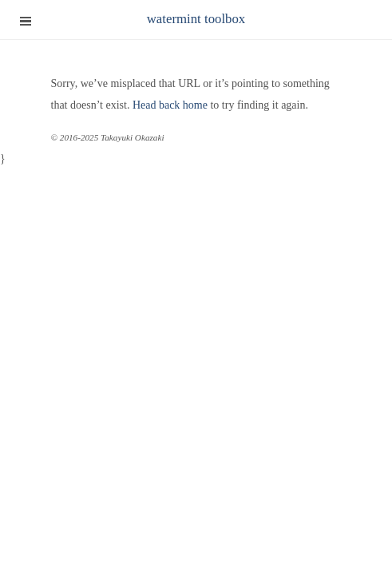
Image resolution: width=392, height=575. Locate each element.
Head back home (170, 105)
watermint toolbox (196, 19)
